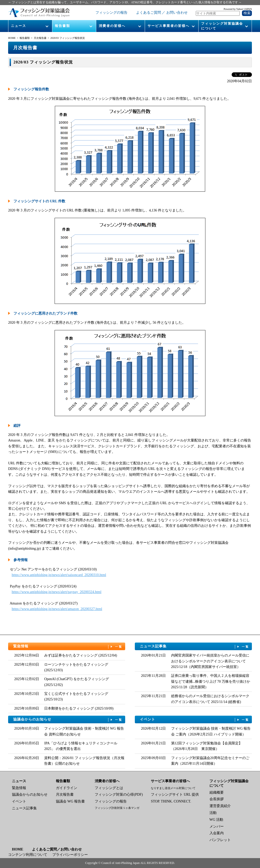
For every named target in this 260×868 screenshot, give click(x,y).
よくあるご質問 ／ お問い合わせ (162, 13)
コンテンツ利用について (28, 855)
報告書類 (62, 26)
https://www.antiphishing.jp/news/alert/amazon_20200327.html (57, 609)
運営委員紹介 (220, 806)
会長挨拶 (217, 799)
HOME (12, 38)
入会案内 (217, 833)
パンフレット (220, 840)
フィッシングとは (109, 788)
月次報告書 (40, 38)
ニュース (19, 26)
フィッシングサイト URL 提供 (175, 795)
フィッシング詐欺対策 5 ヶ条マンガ (117, 808)
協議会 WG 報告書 (70, 801)
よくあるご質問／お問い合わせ (57, 849)
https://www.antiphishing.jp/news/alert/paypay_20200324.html (56, 592)
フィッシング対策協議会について (222, 26)
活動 (213, 813)
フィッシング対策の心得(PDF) (119, 795)
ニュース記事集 (195, 646)
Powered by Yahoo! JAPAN (238, 9)
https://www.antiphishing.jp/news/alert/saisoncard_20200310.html (59, 575)
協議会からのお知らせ (68, 720)
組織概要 (217, 792)
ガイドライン (67, 788)
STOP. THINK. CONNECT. (171, 801)
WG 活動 (216, 820)
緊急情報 (68, 646)
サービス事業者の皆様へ (168, 26)
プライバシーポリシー (70, 855)
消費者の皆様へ (112, 26)
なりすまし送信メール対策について (173, 788)
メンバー (217, 826)
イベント (195, 720)
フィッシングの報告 (111, 13)
